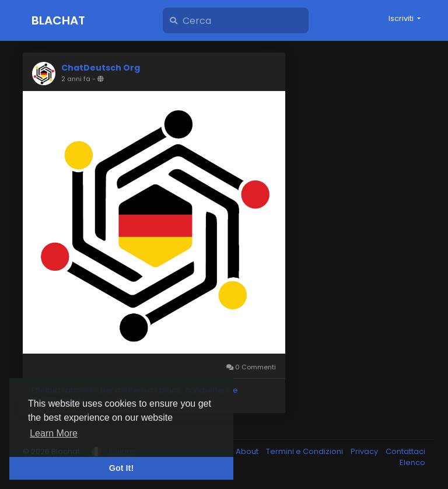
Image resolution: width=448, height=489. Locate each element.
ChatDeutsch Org (101, 68)
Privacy (365, 451)
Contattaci (405, 451)
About (248, 451)
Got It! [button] (121, 468)
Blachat (58, 20)
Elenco (412, 462)
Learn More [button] (54, 433)
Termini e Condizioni (305, 451)
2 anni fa (76, 79)
